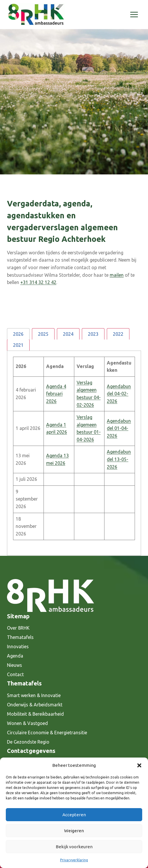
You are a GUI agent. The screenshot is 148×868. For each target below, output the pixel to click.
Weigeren (74, 831)
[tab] (18, 334)
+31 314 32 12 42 (38, 282)
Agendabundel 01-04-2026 (119, 428)
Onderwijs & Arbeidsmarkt (35, 705)
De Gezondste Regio (28, 742)
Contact (15, 674)
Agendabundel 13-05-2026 (119, 459)
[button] (139, 765)
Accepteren (74, 815)
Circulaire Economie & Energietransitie (47, 733)
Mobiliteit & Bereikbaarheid (35, 714)
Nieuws (15, 665)
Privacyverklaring (74, 860)
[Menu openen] (134, 14)
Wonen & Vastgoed (27, 723)
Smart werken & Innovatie (34, 695)
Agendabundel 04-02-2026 (119, 394)
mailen (117, 275)
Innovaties (18, 646)
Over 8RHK (18, 628)
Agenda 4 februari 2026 (56, 394)
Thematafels (20, 637)
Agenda (15, 656)
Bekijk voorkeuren (74, 847)
